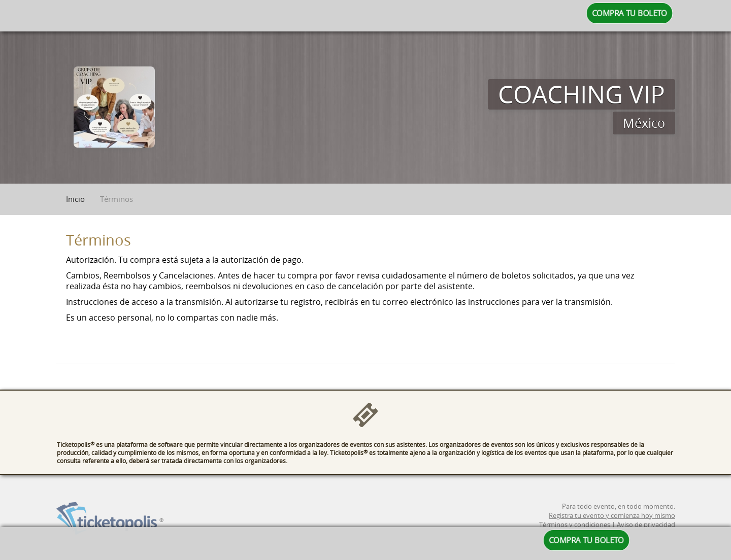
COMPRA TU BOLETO (630, 13)
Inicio (75, 199)
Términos (117, 199)
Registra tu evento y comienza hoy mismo (612, 523)
